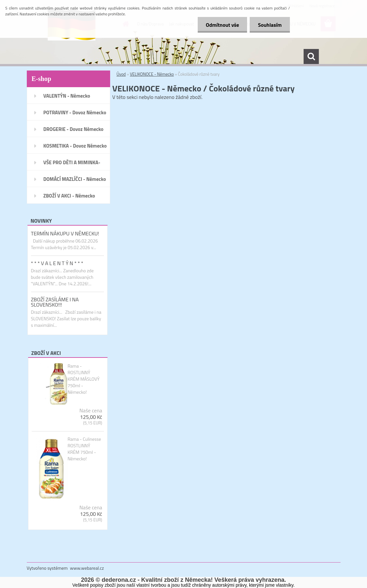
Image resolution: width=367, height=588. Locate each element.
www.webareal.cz (87, 568)
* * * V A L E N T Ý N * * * (57, 263)
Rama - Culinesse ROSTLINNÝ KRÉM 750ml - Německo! (84, 449)
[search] (311, 56)
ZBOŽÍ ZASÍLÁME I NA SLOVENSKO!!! (55, 302)
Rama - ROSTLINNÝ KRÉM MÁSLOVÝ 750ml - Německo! (84, 379)
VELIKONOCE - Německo (152, 74)
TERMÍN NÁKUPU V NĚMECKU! (65, 233)
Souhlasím (270, 25)
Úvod (121, 74)
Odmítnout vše (223, 25)
